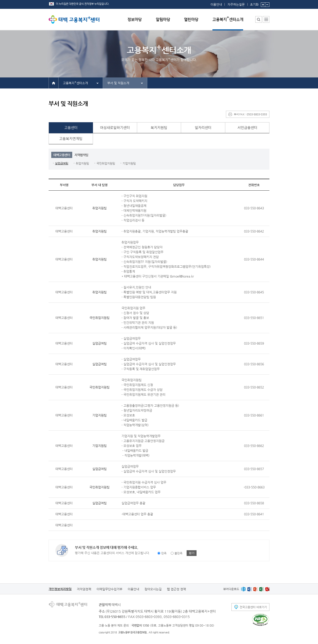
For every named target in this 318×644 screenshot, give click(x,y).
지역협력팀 (81, 155)
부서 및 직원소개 (118, 83)
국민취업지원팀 (106, 163)
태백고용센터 (62, 155)
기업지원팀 (129, 163)
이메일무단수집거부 (109, 589)
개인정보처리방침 (60, 589)
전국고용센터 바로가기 (253, 607)
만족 (164, 553)
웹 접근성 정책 (176, 589)
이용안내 (216, 4)
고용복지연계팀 (71, 139)
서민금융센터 (247, 128)
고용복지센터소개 (75, 82)
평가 (192, 553)
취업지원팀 (82, 163)
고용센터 (71, 128)
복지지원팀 (159, 128)
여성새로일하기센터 (115, 128)
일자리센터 (203, 128)
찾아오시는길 (153, 589)
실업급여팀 (62, 163)
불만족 (178, 553)
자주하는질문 (236, 4)
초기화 (254, 3)
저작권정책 (84, 589)
